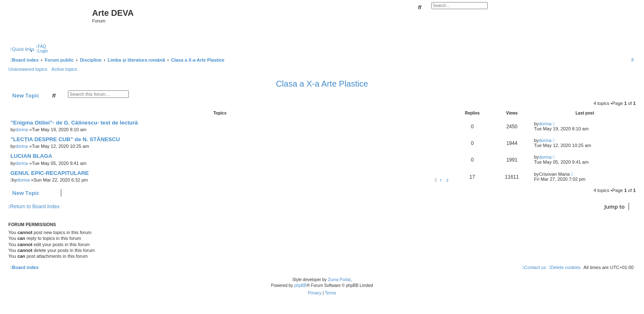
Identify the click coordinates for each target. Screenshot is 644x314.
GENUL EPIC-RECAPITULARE (50, 173)
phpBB (301, 285)
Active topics (65, 69)
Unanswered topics (28, 69)
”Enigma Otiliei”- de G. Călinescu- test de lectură (74, 123)
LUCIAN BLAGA (31, 156)
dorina (22, 130)
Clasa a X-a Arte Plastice (322, 84)
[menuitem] (41, 46)
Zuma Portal (339, 280)
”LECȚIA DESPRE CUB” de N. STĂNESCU (65, 139)
